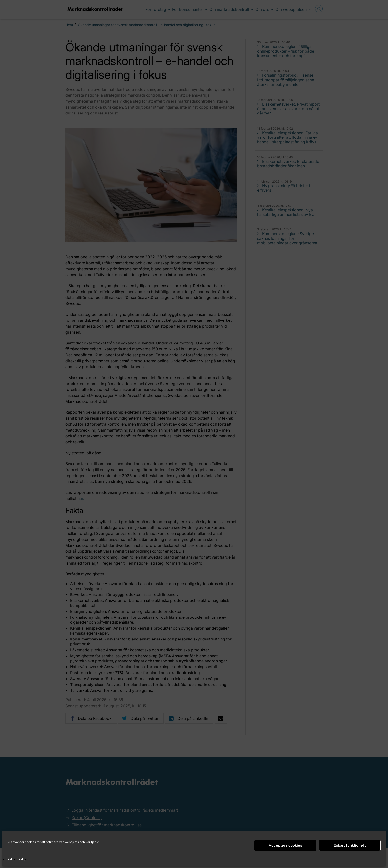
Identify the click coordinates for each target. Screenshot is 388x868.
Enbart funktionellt (350, 845)
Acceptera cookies (285, 845)
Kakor (12, 859)
